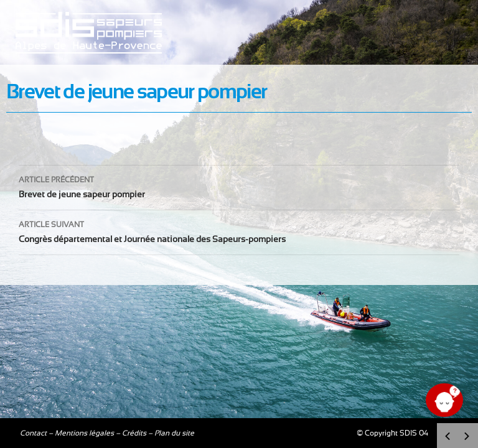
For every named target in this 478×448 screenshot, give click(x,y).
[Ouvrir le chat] (444, 400)
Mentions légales (84, 433)
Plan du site (174, 433)
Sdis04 (90, 62)
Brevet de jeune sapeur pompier (239, 186)
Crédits (134, 433)
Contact (33, 433)
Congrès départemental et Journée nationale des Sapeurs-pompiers (239, 231)
